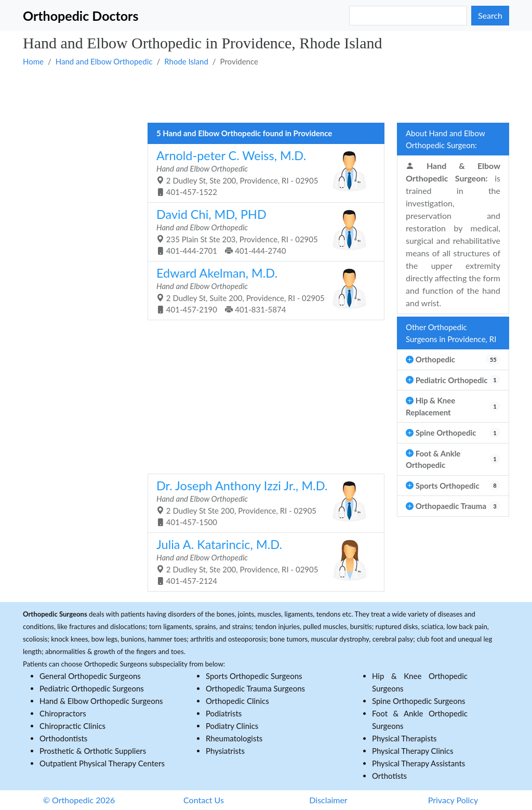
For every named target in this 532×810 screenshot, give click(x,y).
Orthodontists (63, 738)
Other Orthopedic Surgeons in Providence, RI (451, 333)
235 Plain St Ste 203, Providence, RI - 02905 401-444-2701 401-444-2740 (262, 231)
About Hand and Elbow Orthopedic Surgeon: (445, 139)
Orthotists (389, 776)
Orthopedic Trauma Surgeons (255, 688)
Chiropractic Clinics (72, 726)
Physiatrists (225, 751)
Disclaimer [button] (328, 800)
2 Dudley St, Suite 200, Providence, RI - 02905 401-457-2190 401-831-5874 (262, 290)
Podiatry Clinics (232, 726)
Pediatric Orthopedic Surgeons (92, 688)
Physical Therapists (404, 738)
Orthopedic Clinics (237, 701)
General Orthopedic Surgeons (90, 676)
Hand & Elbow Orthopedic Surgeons (101, 701)
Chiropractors (63, 713)
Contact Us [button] (204, 800)
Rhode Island (186, 61)
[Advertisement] (266, 94)
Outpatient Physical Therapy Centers (102, 763)
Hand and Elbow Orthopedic (104, 61)
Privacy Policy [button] (453, 800)
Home (33, 61)
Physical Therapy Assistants (418, 763)
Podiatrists (224, 713)
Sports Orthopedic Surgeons (254, 676)
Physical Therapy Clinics (413, 751)
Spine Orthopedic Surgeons (419, 701)
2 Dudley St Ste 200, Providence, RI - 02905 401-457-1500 (262, 503)
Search (490, 15)
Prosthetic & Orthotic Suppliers (93, 751)
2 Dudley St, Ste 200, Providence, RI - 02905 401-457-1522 (262, 173)
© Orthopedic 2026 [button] (79, 800)
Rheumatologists (234, 738)
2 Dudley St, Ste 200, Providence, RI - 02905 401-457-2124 (262, 561)
